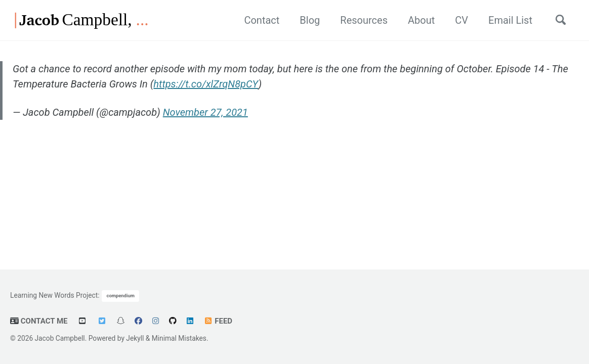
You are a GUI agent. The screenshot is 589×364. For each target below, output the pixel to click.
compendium (121, 295)
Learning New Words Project (54, 295)
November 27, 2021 (205, 112)
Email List (510, 20)
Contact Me (39, 321)
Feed (218, 321)
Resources (364, 20)
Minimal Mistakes (179, 338)
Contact (262, 20)
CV (461, 20)
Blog (310, 20)
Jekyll (135, 338)
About (421, 20)
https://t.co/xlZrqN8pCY (206, 84)
